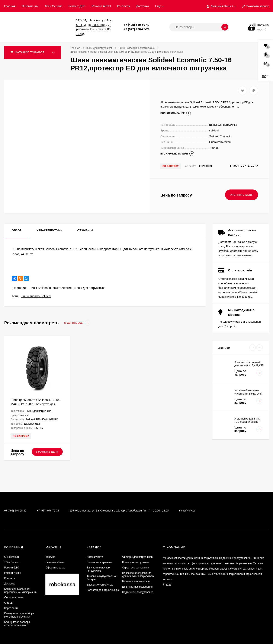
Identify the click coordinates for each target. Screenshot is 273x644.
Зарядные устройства (100, 585)
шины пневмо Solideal (36, 296)
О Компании (30, 6)
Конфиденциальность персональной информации (21, 591)
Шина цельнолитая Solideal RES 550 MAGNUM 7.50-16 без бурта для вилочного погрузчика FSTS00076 (36, 404)
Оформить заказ (55, 568)
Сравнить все (77, 323)
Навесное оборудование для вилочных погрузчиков (138, 575)
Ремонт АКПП (101, 6)
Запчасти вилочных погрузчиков (98, 569)
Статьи (8, 603)
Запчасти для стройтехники (103, 590)
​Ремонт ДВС (77, 6)
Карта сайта (11, 608)
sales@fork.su (187, 511)
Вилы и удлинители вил (136, 581)
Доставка (142, 6)
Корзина (50, 557)
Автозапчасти (95, 557)
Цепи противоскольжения (137, 587)
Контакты (123, 6)
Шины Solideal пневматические (50, 288)
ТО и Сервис (53, 6)
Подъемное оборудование (138, 592)
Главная (10, 6)
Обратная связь (14, 597)
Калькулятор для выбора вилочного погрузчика (19, 615)
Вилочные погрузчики (100, 562)
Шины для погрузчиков (90, 288)
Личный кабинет (55, 562)
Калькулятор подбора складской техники (17, 624)
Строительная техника (136, 568)
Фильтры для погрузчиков (137, 557)
